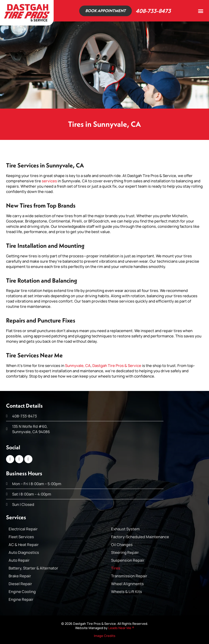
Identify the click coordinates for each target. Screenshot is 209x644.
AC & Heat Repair (24, 545)
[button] (201, 11)
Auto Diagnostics (24, 552)
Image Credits (105, 636)
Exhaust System (125, 529)
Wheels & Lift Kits (127, 592)
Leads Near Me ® (121, 628)
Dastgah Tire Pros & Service (117, 366)
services (49, 181)
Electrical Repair (23, 529)
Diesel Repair (20, 584)
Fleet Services (21, 537)
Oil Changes (122, 545)
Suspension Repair (128, 560)
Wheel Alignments (127, 584)
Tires (116, 568)
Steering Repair (125, 552)
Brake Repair (20, 576)
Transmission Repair (129, 576)
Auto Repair (19, 560)
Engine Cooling (22, 592)
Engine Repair (21, 599)
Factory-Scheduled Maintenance (140, 537)
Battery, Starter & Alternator (33, 568)
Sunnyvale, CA (78, 366)
